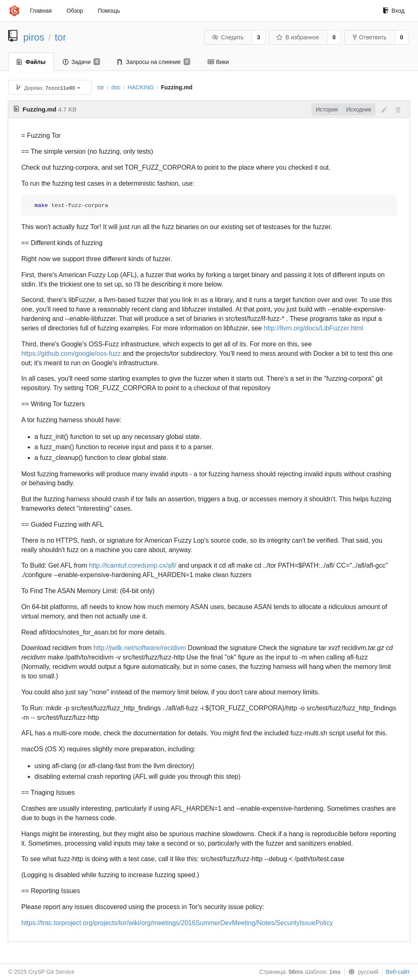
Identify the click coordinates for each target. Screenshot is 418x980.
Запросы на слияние (154, 62)
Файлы (31, 62)
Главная (41, 11)
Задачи (81, 62)
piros (34, 37)
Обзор (75, 11)
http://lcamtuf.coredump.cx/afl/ (133, 565)
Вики (218, 62)
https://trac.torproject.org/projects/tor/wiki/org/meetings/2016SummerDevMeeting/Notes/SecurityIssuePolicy (177, 923)
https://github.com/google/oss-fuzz (71, 354)
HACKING (141, 87)
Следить (227, 37)
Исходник (358, 109)
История (327, 109)
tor (61, 37)
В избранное (298, 37)
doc (116, 87)
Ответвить (370, 37)
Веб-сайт (398, 972)
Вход (394, 11)
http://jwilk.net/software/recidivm (140, 648)
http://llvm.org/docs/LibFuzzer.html (313, 328)
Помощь (109, 11)
